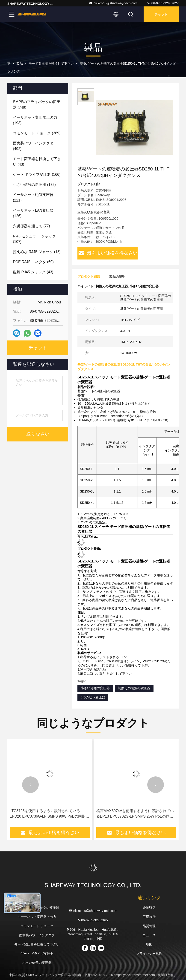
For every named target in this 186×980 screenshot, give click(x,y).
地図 (149, 944)
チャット (161, 14)
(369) (37, 133)
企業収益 (149, 908)
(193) (35, 120)
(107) (34, 239)
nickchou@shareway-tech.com (113, 3)
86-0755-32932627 (163, 3)
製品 (20, 63)
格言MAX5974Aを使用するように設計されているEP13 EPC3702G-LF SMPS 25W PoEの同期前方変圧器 (135, 814)
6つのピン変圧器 (93, 697)
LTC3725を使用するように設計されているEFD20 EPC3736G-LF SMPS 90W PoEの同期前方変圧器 (49, 814)
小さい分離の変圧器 (95, 688)
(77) (31, 226)
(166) (37, 174)
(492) (33, 146)
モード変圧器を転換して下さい (51, 63)
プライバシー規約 (149, 954)
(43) (37, 162)
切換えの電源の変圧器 (134, 688)
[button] (30, 785)
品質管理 (149, 926)
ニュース (149, 935)
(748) (37, 105)
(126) (33, 213)
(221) (33, 197)
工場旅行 (149, 917)
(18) (37, 252)
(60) (33, 262)
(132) (34, 185)
